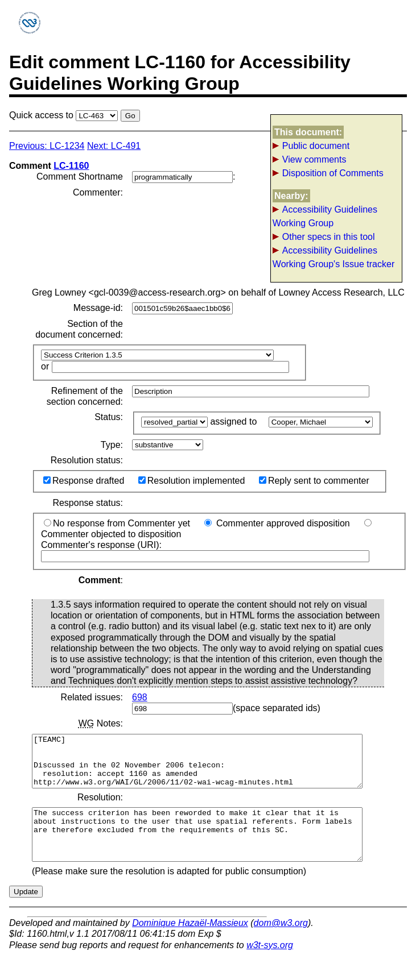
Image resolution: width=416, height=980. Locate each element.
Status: (109, 417)
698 (140, 697)
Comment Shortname (80, 177)
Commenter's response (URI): (205, 550)
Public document (316, 146)
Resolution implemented (192, 481)
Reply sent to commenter (314, 481)
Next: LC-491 (114, 146)
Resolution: (100, 807)
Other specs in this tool (329, 237)
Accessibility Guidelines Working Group (325, 216)
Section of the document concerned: (79, 329)
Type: (112, 445)
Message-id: (98, 308)
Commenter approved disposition (277, 523)
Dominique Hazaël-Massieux (190, 943)
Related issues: (92, 697)
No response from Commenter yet (117, 523)
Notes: (101, 723)
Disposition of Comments (333, 173)
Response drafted (84, 481)
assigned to (234, 422)
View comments (314, 159)
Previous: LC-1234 (47, 146)
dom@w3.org (281, 943)
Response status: (88, 503)
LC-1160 (71, 166)
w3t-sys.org (270, 966)
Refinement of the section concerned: (85, 396)
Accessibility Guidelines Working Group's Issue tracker (333, 257)
